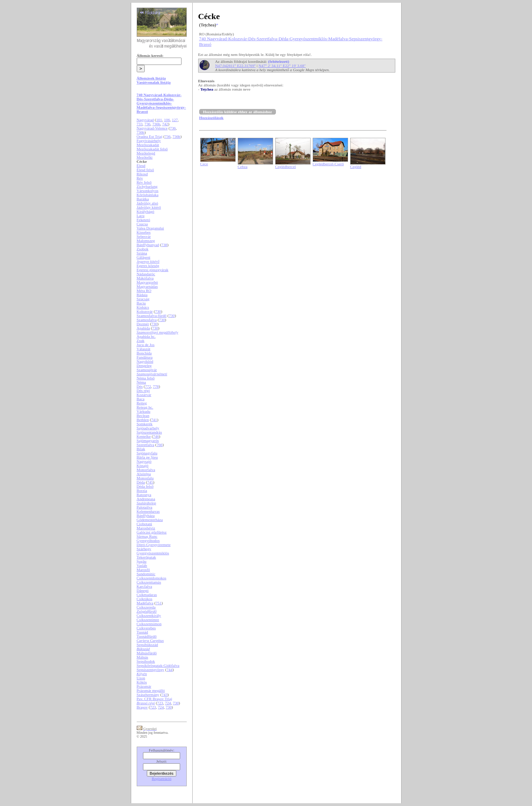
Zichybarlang (147, 186)
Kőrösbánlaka (148, 195)
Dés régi (143, 391)
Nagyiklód (145, 361)
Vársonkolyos (148, 191)
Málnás (142, 657)
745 (150, 482)
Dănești (143, 590)
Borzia (142, 490)
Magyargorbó (147, 282)
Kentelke (144, 436)
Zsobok (143, 249)
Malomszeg (146, 241)
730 (158, 311)
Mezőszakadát (148, 145)
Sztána (142, 253)
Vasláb (142, 565)
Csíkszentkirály (149, 615)
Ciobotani (145, 524)
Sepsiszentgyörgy (151, 670)
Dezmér (143, 324)
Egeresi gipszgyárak (153, 270)
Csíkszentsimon (149, 624)
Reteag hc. (145, 407)
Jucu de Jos (146, 345)
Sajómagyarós (148, 440)
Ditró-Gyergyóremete (154, 545)
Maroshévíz (146, 528)
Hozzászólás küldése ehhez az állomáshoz (238, 112)
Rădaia (142, 295)
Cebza (243, 167)
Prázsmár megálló (151, 690)
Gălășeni (144, 257)
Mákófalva (145, 278)
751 (159, 603)
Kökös (142, 682)
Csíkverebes (146, 628)
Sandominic (146, 574)
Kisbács (143, 307)
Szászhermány (148, 695)
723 (160, 703)
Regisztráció (162, 779)
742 (165, 124)
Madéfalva (145, 603)
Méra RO (144, 291)
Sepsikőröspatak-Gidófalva (158, 665)
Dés (140, 386)
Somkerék (145, 424)
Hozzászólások (211, 118)
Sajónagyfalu (147, 453)
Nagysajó (144, 461)
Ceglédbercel (286, 167)
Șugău (142, 561)
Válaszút (144, 349)
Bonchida (144, 353)
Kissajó (143, 465)
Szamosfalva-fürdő (152, 316)
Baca (141, 399)
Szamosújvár (147, 370)
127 (175, 120)
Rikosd (142, 174)
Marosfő (143, 570)
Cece (204, 164)
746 (156, 436)
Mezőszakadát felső (152, 149)
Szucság (143, 299)
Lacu (141, 216)
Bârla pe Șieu (147, 457)
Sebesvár (144, 236)
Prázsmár (144, 686)
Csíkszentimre (148, 620)
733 (140, 124)
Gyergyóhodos (148, 540)
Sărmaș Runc (147, 536)
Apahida (143, 328)
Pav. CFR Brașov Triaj (155, 699)
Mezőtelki (145, 157)
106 (167, 120)
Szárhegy (144, 549)
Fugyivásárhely (149, 141)
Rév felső (144, 182)
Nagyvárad (145, 120)
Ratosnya (144, 495)
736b (156, 124)
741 (154, 420)
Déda (141, 482)
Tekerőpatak (146, 557)
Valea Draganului (150, 228)
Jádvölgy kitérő (149, 207)
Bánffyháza (146, 515)
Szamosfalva (147, 320)
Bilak (141, 449)
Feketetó (143, 220)
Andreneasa (146, 499)
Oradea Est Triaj (150, 136)
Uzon (141, 678)
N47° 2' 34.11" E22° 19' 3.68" (282, 66)
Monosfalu (145, 478)
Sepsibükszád (147, 645)
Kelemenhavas (148, 511)
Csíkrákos (145, 599)
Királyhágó (146, 211)
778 (156, 386)
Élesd (141, 166)
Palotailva (145, 507)
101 (159, 120)
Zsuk (141, 341)
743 (165, 695)
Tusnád (142, 632)
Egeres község (148, 266)
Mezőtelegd (146, 153)
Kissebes (144, 232)
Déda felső (145, 486)
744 (170, 670)
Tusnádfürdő (147, 636)
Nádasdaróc (146, 274)
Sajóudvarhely (148, 428)
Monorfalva (146, 470)
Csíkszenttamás (149, 582)
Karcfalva (145, 586)
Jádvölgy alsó (147, 203)
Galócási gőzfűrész (152, 532)
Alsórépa (144, 474)
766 (159, 445)
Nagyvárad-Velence (152, 128)
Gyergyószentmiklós (153, 553)
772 (148, 386)
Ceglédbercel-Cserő (328, 164)
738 (164, 245)
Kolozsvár (145, 311)
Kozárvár (144, 395)
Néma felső (146, 378)
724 (168, 703)
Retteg (142, 403)
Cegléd (356, 167)
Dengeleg (144, 366)
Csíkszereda (146, 607)
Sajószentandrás (149, 432)
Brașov (142, 707)
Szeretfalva (146, 445)
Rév (140, 178)
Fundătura (145, 357)
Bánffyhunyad (148, 245)
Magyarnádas (147, 286)
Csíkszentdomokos (152, 578)
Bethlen (143, 420)
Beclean (143, 415)
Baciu (141, 303)
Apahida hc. (146, 336)
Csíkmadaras (147, 595)
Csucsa (142, 224)
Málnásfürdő (147, 653)
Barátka (143, 199)
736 (147, 124)
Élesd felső (145, 170)
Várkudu (144, 411)
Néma (141, 382)
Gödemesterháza (150, 520)
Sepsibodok (146, 661)
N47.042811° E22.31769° (235, 66)
